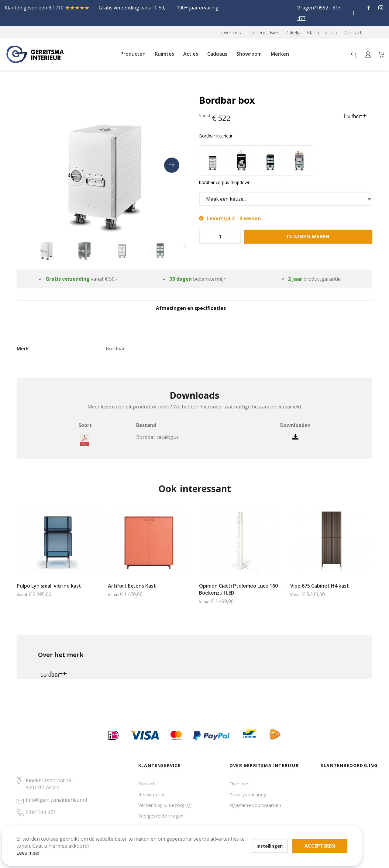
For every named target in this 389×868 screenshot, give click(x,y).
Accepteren (211, 835)
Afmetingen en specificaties (195, 313)
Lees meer (36, 845)
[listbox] (286, 161)
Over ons (239, 783)
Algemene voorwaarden (255, 805)
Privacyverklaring (248, 794)
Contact (147, 783)
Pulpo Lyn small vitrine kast (49, 595)
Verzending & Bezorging (165, 805)
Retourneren (152, 794)
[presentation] (172, 165)
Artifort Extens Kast (132, 595)
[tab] (195, 312)
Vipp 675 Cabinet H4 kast (320, 595)
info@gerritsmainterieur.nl (56, 800)
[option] (213, 161)
